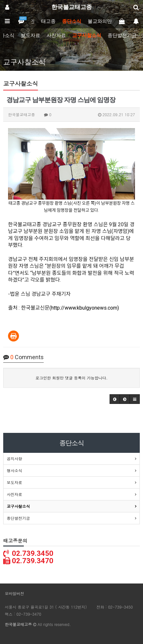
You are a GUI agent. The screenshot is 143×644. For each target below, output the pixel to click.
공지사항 (14, 458)
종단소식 (72, 21)
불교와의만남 (102, 21)
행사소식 (14, 470)
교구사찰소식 (87, 35)
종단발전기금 (122, 35)
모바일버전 (14, 593)
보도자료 (31, 35)
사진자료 (56, 35)
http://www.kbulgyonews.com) (85, 308)
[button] (115, 399)
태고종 (48, 21)
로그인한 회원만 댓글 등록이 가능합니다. (71, 378)
